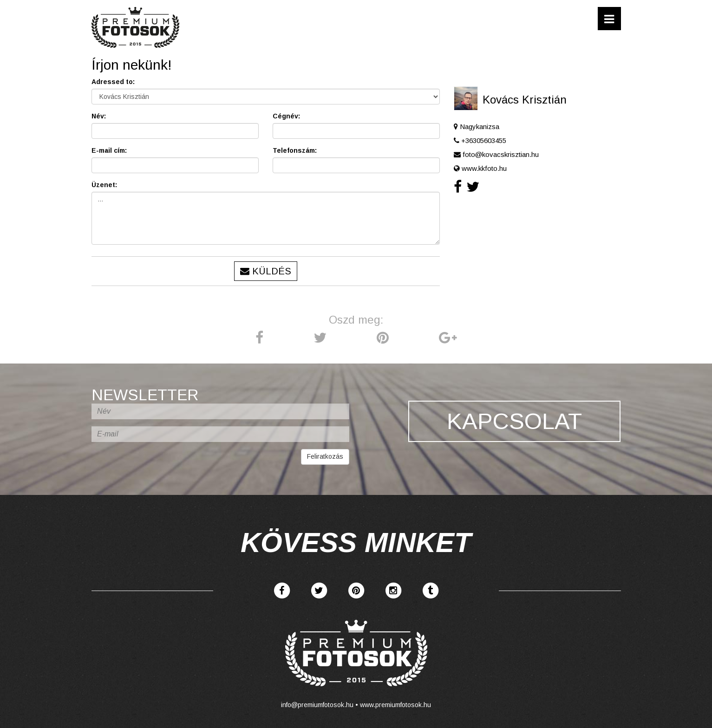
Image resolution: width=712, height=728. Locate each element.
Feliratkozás (325, 456)
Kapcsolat (514, 422)
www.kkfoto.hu (484, 168)
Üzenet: (104, 185)
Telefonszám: (295, 150)
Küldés (266, 271)
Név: (99, 116)
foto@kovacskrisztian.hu (501, 154)
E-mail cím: (109, 150)
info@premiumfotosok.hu (317, 705)
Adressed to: (113, 82)
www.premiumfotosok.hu (395, 705)
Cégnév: (286, 116)
